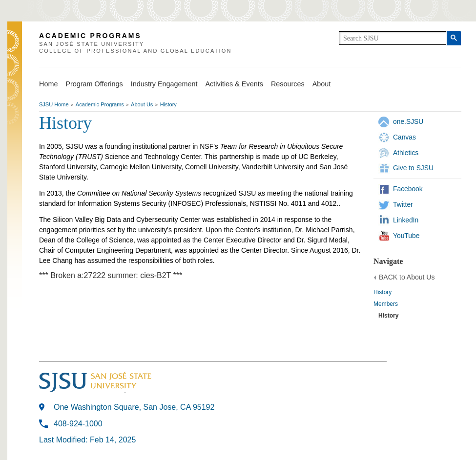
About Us (142, 104)
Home (48, 84)
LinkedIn (406, 220)
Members (386, 304)
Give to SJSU (413, 168)
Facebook (408, 189)
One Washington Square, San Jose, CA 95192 (134, 407)
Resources (288, 84)
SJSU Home (54, 104)
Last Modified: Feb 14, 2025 (87, 440)
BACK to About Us (407, 277)
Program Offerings (94, 84)
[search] (393, 38)
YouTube (406, 236)
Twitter (403, 204)
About (322, 84)
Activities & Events (234, 84)
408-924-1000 (78, 424)
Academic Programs (100, 104)
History (168, 104)
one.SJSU (408, 121)
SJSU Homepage (15, 54)
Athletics (406, 153)
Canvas (404, 137)
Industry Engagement (164, 84)
